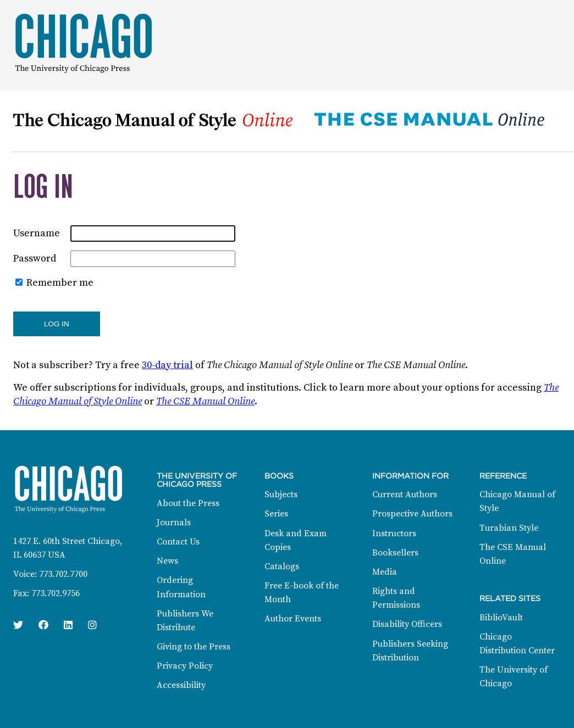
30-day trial (167, 365)
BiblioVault (501, 618)
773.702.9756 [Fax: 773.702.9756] (56, 593)
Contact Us (178, 542)
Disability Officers (407, 624)
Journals (174, 523)
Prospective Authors (412, 514)
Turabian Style (509, 528)
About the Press (188, 503)
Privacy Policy (185, 666)
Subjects (281, 494)
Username (37, 233)
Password (35, 259)
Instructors (394, 534)
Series (276, 514)
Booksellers (395, 553)
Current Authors (405, 494)
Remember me (60, 283)
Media (385, 572)
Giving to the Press (194, 647)
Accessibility (181, 685)
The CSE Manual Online (205, 401)
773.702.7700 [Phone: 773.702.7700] (63, 574)
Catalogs (282, 566)
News (167, 561)
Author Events (293, 619)
